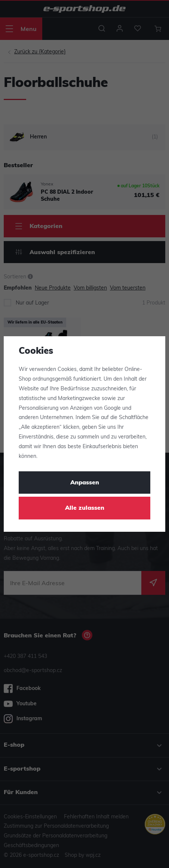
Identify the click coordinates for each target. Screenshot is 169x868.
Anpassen (85, 483)
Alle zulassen (85, 508)
